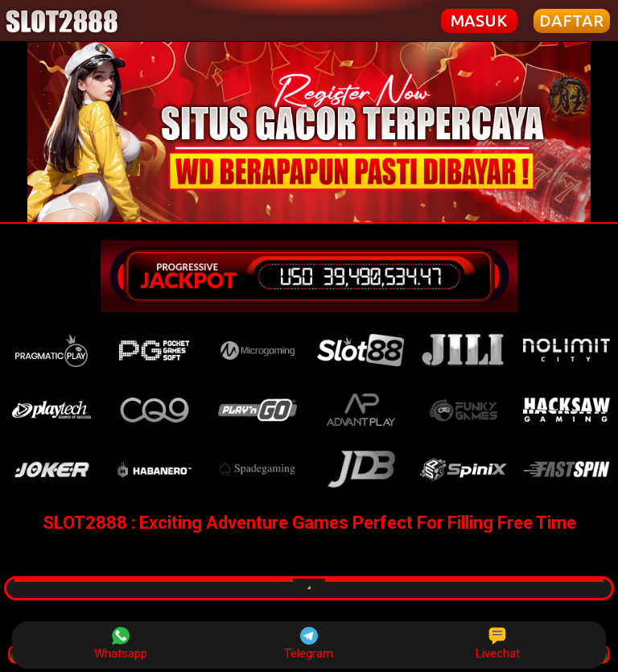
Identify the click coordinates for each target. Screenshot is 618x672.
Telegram (309, 644)
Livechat (498, 644)
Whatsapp (121, 644)
